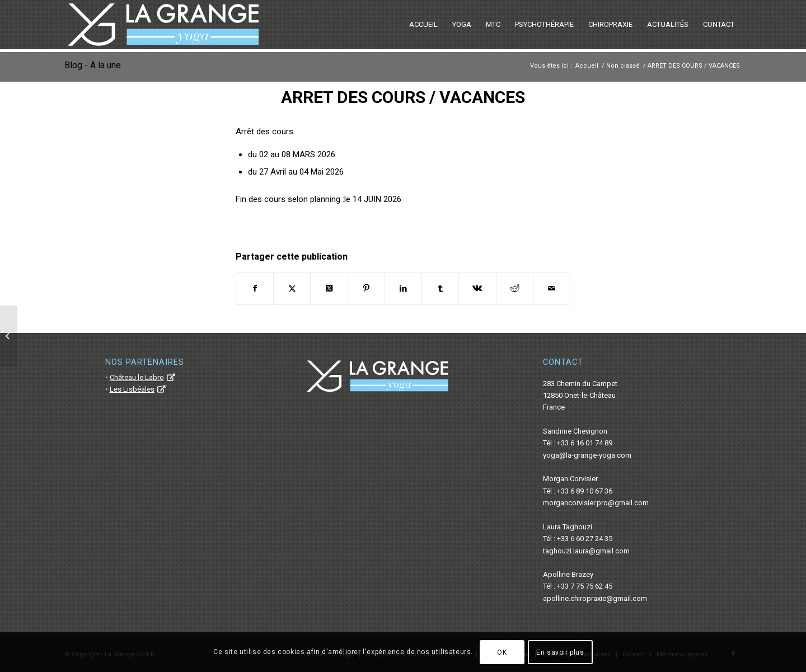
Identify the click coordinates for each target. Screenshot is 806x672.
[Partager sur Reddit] (515, 288)
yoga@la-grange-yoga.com (587, 455)
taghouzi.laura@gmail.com (586, 551)
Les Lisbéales (132, 389)
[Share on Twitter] (329, 288)
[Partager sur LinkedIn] (403, 288)
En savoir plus (560, 652)
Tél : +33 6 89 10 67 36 (578, 491)
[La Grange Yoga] (163, 25)
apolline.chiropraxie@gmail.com (595, 598)
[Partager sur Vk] (477, 288)
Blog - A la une (93, 65)
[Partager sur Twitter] (292, 288)
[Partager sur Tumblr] (440, 288)
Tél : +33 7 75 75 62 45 (578, 586)
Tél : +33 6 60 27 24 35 (578, 539)
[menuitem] (423, 25)
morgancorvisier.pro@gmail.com (596, 503)
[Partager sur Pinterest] (366, 288)
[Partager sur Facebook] (255, 288)
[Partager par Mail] (552, 288)
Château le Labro (137, 377)
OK (502, 652)
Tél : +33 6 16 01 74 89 (578, 443)
